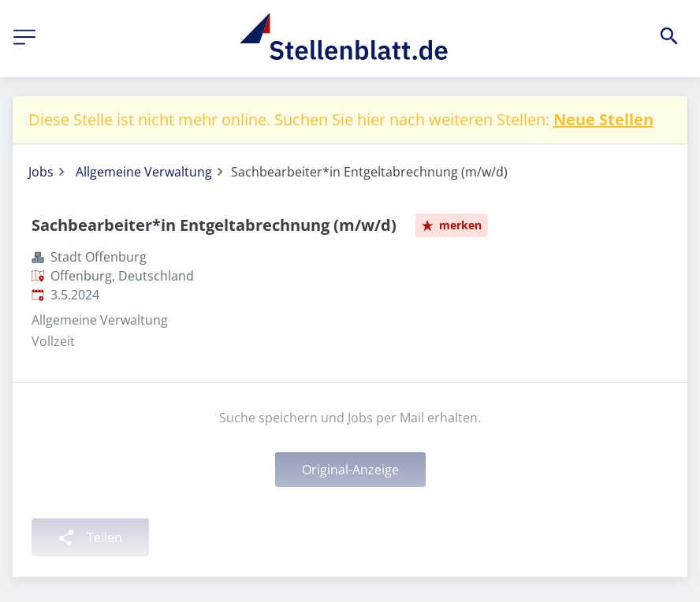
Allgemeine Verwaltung (144, 172)
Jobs (41, 172)
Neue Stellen (603, 119)
